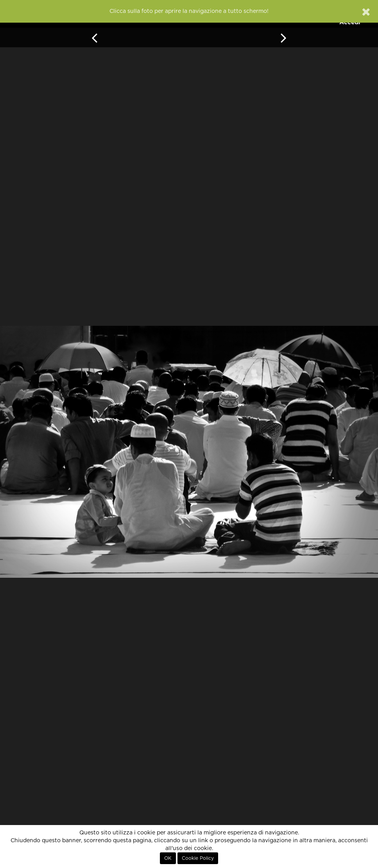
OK (168, 858)
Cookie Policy (198, 858)
